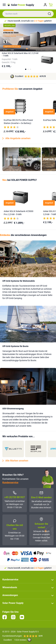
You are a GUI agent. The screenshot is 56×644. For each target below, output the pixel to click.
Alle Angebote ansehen (16, 138)
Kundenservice (10, 482)
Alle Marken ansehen (15, 461)
